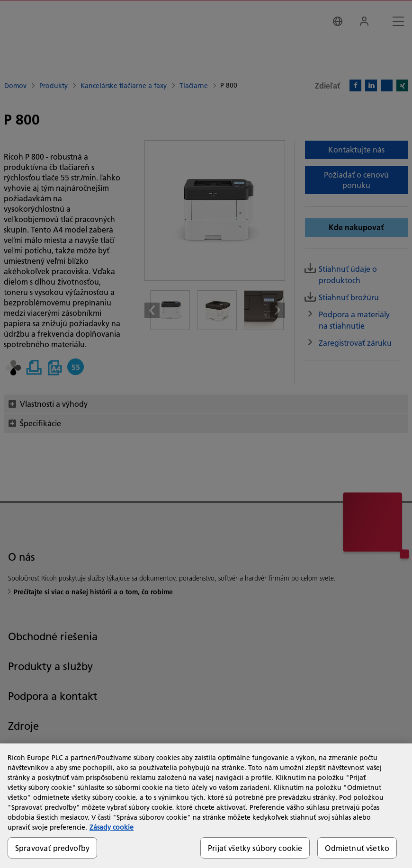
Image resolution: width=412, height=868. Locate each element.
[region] (206, 806)
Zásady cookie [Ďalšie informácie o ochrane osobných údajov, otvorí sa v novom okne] (112, 827)
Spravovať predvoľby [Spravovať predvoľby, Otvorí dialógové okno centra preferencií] (52, 848)
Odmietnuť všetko (357, 848)
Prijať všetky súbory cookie (255, 848)
